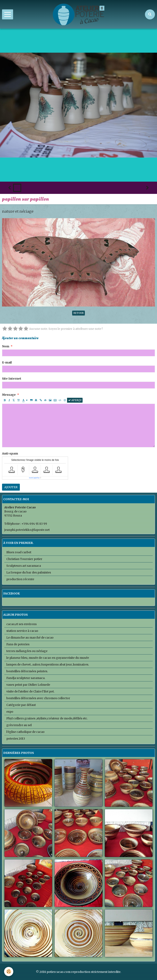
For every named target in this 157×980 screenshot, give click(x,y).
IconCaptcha (34, 478)
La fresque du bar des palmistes (29, 572)
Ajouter (11, 487)
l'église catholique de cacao (25, 732)
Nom (6, 346)
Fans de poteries (18, 644)
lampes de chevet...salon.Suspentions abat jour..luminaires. (48, 664)
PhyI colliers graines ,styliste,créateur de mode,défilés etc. (47, 718)
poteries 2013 (16, 739)
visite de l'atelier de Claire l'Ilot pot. (30, 691)
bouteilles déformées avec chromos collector (38, 698)
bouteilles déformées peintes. (27, 671)
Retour (78, 313)
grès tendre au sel (19, 725)
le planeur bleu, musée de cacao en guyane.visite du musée (48, 658)
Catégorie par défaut (21, 705)
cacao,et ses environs (21, 624)
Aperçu (75, 400)
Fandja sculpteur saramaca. (26, 678)
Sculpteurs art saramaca (24, 566)
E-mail (7, 362)
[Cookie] (9, 972)
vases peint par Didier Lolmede (28, 685)
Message (9, 395)
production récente (20, 579)
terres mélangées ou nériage (27, 651)
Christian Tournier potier (24, 559)
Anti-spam (10, 453)
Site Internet (12, 379)
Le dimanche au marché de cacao (30, 638)
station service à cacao (22, 631)
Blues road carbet (19, 552)
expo (10, 712)
